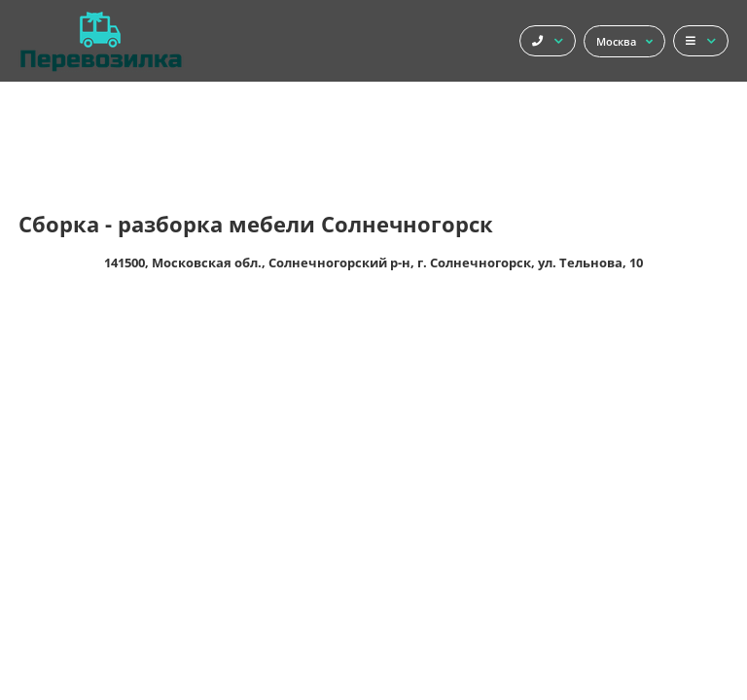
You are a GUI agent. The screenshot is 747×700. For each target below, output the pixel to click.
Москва (624, 41)
